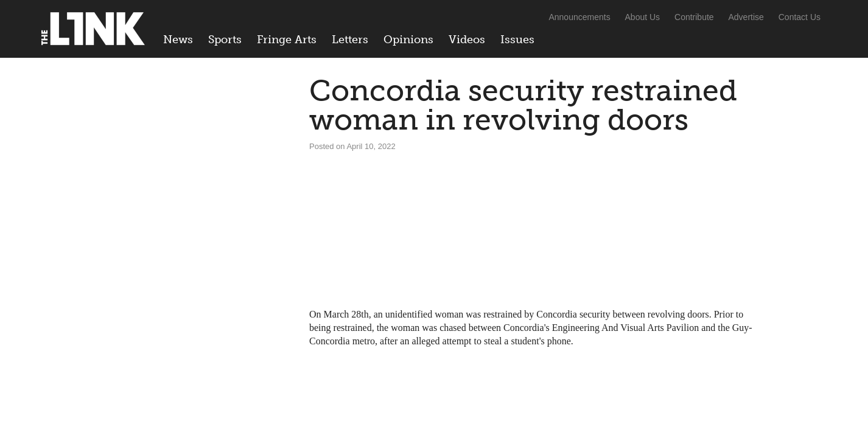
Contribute (694, 17)
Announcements (579, 17)
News (178, 40)
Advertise (746, 17)
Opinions (408, 40)
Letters (350, 40)
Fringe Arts (287, 40)
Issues (517, 40)
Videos (467, 40)
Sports (225, 40)
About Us (643, 17)
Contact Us (800, 17)
